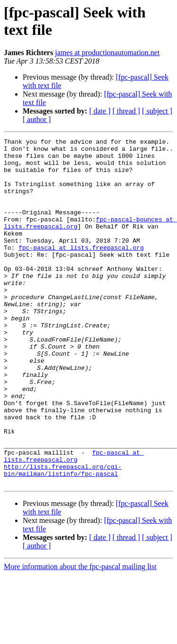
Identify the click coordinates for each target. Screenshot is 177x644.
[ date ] (100, 111)
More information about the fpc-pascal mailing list (80, 636)
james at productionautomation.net (107, 53)
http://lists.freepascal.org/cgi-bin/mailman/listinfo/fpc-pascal (63, 537)
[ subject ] (157, 111)
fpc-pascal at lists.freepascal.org (81, 270)
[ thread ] (126, 111)
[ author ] (37, 119)
